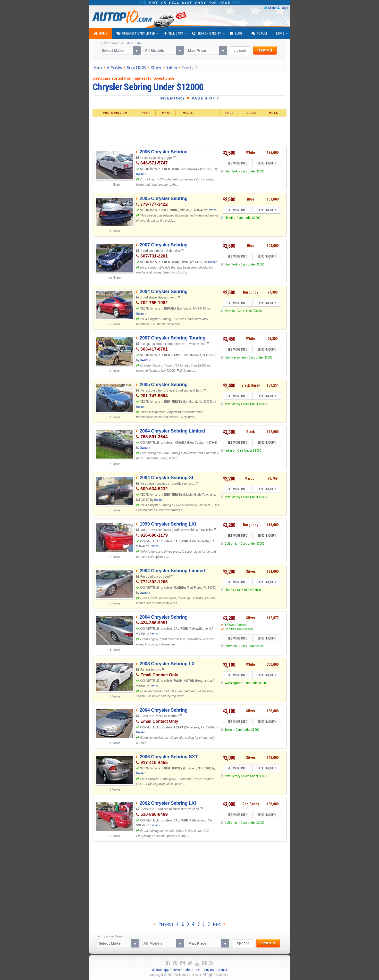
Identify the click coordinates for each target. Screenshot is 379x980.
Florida (229, 590)
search (265, 50)
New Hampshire (235, 357)
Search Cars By (207, 34)
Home (100, 34)
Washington (233, 683)
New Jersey (232, 404)
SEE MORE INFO (238, 163)
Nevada (230, 311)
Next (219, 924)
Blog (236, 34)
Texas (229, 730)
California (231, 543)
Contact (222, 970)
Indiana (229, 450)
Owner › (141, 174)
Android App (160, 970)
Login (284, 8)
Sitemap (177, 970)
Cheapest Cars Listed (136, 34)
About (189, 970)
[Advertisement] (189, 131)
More (280, 33)
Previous (164, 924)
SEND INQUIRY (267, 163)
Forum (259, 34)
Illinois (229, 218)
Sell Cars (174, 34)
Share (272, 8)
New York (231, 171)
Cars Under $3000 (252, 171)
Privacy (209, 970)
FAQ (199, 970)
